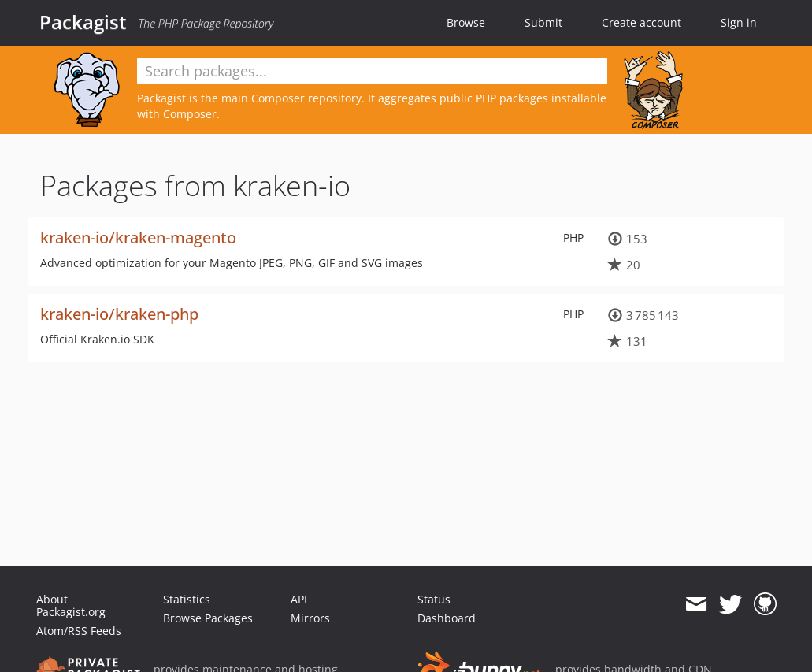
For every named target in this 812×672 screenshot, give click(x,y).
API (299, 599)
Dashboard (447, 618)
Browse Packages (208, 618)
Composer (278, 98)
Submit (543, 22)
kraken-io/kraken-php (119, 314)
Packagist (83, 22)
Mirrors (310, 618)
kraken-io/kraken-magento (138, 238)
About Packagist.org (71, 605)
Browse (466, 22)
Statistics (187, 599)
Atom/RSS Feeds (79, 631)
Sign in (739, 22)
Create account (641, 22)
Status (434, 599)
